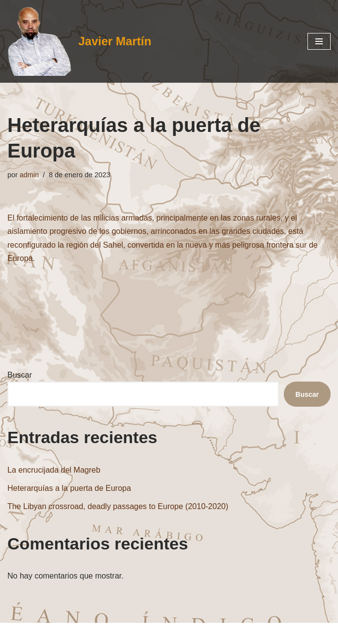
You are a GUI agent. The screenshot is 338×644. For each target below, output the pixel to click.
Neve (112, 633)
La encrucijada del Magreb (54, 470)
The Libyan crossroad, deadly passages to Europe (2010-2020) (118, 506)
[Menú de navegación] (319, 41)
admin (29, 175)
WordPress (216, 633)
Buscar (20, 375)
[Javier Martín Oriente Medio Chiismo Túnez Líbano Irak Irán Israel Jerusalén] (79, 41)
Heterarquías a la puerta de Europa (69, 488)
